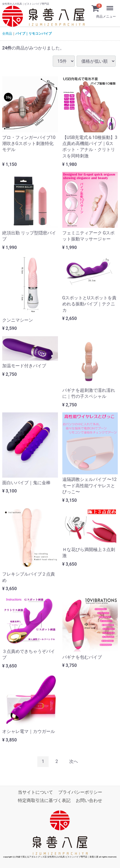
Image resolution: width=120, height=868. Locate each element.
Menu (105, 6)
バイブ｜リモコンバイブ (34, 34)
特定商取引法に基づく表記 (44, 800)
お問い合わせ (89, 800)
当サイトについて (35, 792)
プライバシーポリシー (80, 792)
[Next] (74, 762)
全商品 (7, 34)
